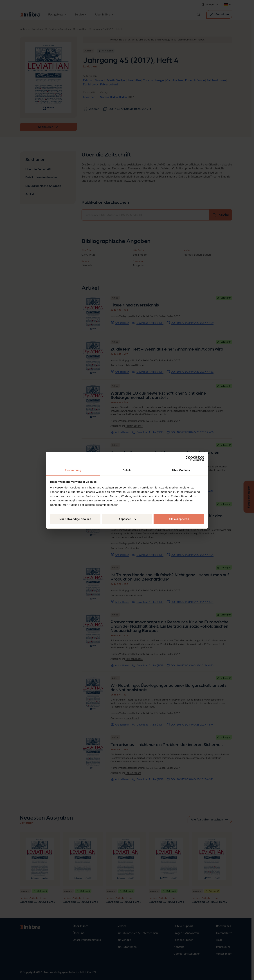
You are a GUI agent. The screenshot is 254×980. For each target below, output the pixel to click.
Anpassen (127, 519)
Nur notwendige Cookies (75, 519)
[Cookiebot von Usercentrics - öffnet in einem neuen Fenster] (188, 458)
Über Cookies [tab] (181, 470)
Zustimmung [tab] (73, 470)
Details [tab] (127, 470)
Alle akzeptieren (179, 519)
